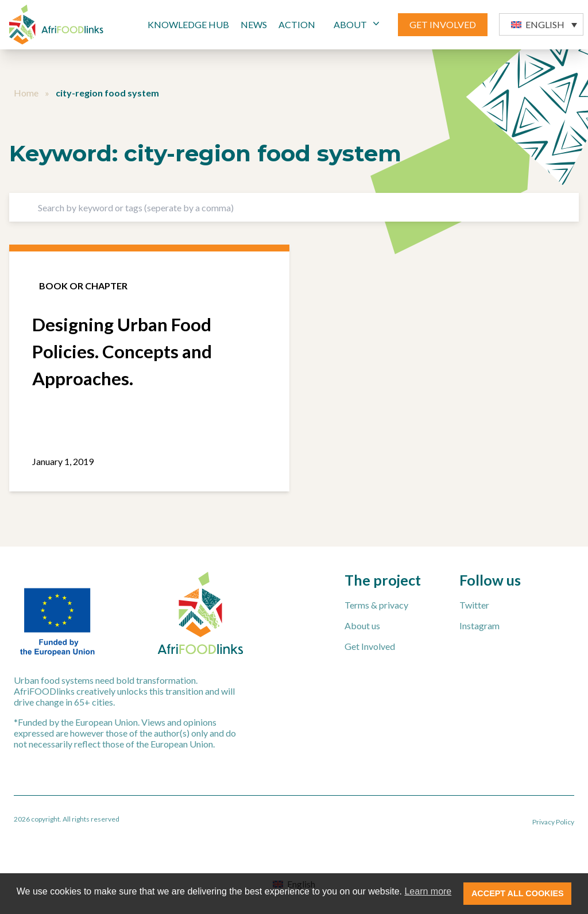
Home (26, 93)
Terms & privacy (376, 605)
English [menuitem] (545, 24)
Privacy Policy (553, 822)
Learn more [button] (428, 891)
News (254, 24)
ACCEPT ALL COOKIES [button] (518, 893)
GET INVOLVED (443, 24)
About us (362, 626)
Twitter (474, 605)
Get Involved (370, 646)
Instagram (479, 626)
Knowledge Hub (188, 24)
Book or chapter (83, 286)
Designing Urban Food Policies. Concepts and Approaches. (122, 351)
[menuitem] (541, 24)
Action (297, 24)
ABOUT (358, 24)
